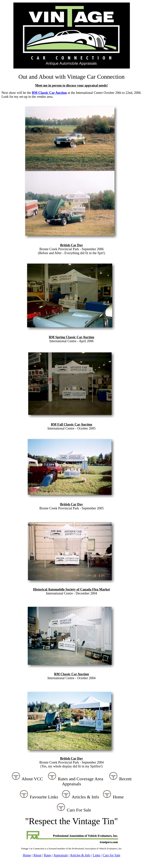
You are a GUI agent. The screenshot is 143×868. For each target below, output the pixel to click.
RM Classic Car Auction (49, 93)
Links (97, 855)
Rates (47, 855)
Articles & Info (80, 855)
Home (27, 855)
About (37, 855)
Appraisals (61, 855)
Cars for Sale (112, 855)
